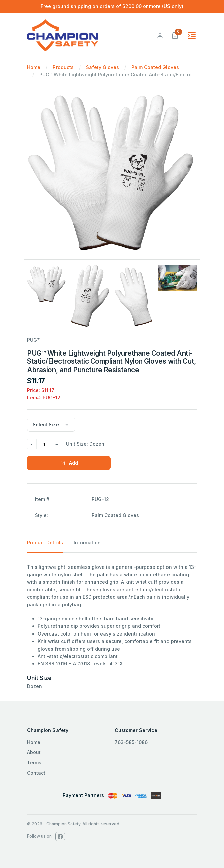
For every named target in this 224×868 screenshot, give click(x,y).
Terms (34, 763)
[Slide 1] (46, 284)
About (34, 752)
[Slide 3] (134, 297)
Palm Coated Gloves (155, 67)
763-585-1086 (131, 742)
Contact (36, 773)
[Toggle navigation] (192, 36)
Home (34, 67)
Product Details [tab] (45, 543)
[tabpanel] (112, 627)
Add (69, 463)
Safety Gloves (102, 67)
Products (63, 67)
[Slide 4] (178, 278)
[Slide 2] (90, 296)
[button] (175, 35)
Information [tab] (87, 543)
